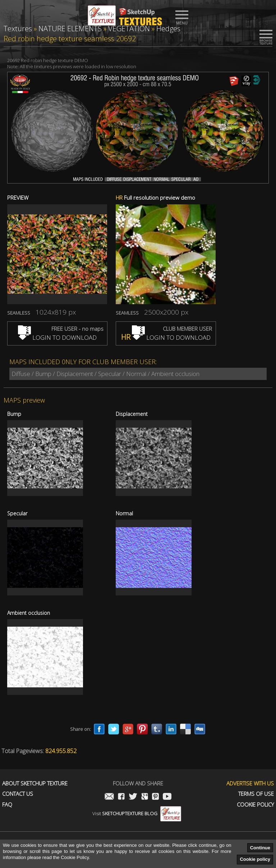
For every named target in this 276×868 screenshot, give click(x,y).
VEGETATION (129, 29)
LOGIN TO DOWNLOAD (57, 337)
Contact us (18, 794)
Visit (137, 813)
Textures (18, 29)
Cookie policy (255, 859)
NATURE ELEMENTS (70, 29)
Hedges (168, 29)
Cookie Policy (255, 805)
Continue (260, 848)
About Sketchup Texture (35, 783)
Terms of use (256, 794)
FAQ (7, 805)
